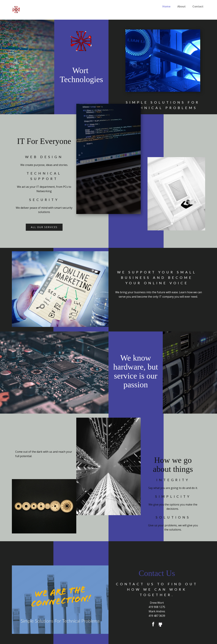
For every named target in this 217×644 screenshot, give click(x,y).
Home (166, 6)
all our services (44, 227)
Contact (198, 6)
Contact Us (157, 573)
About (181, 6)
